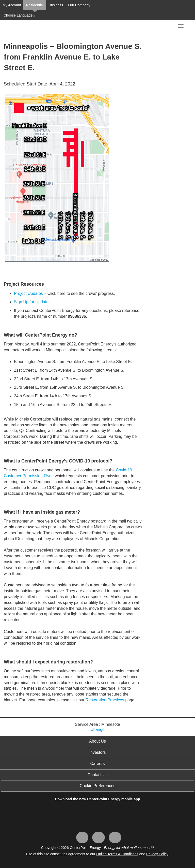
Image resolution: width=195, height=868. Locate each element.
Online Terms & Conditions (117, 854)
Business (56, 5)
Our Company (79, 5)
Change (97, 729)
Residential (35, 5)
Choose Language (19, 16)
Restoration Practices (105, 700)
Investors (98, 752)
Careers (98, 764)
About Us (97, 741)
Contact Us (97, 775)
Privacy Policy (157, 854)
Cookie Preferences (98, 786)
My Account (12, 5)
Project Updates (28, 293)
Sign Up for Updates (32, 302)
